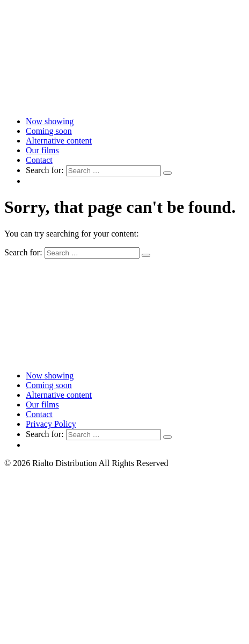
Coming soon (49, 131)
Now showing (50, 121)
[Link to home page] (124, 103)
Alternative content (59, 141)
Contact (39, 160)
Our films (42, 150)
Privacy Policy (51, 424)
